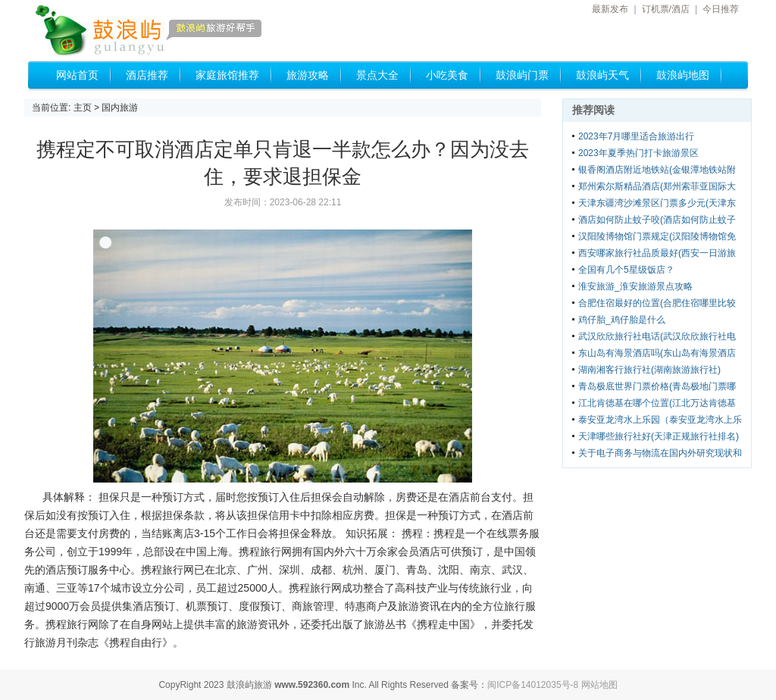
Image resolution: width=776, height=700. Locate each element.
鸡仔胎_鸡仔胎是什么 (622, 320)
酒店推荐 (147, 75)
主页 (83, 108)
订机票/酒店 (666, 9)
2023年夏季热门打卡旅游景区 (638, 153)
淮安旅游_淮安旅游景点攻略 (635, 286)
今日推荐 (721, 9)
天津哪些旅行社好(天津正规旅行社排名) (659, 436)
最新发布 (610, 9)
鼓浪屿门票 (522, 75)
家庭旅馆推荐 (227, 75)
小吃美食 (447, 75)
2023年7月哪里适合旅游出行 (636, 136)
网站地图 (599, 685)
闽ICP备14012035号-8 (533, 685)
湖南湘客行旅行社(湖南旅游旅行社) (649, 370)
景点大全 (377, 75)
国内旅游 (120, 108)
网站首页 (77, 75)
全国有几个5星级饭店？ (626, 270)
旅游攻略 (308, 75)
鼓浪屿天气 (602, 75)
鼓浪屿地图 (683, 75)
